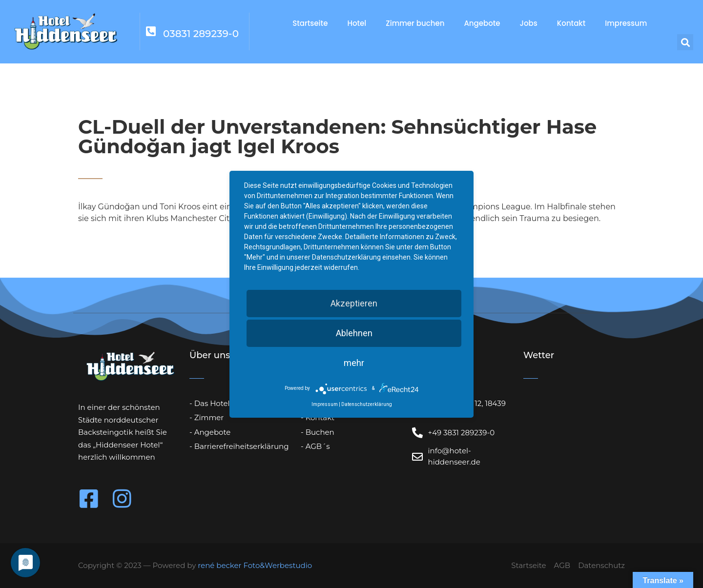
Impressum (626, 23)
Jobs (529, 23)
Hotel (357, 23)
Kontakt (571, 23)
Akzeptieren (354, 303)
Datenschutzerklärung (367, 404)
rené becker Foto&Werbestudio (255, 565)
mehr (354, 363)
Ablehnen (354, 333)
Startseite (310, 23)
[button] (685, 42)
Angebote (482, 23)
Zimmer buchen (415, 23)
